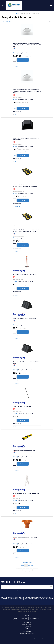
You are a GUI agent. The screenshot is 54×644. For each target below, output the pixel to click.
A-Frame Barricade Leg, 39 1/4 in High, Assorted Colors (26, 494)
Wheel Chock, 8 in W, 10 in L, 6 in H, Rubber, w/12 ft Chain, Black (27, 362)
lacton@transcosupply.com (27, 634)
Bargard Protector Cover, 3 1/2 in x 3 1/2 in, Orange (25, 537)
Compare (17, 67)
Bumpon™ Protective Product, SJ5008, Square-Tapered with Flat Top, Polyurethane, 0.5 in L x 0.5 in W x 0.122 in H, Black (27, 91)
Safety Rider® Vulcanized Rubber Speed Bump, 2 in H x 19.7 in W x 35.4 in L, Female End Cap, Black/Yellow (26, 186)
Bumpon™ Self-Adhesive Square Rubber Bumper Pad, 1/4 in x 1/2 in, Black (27, 139)
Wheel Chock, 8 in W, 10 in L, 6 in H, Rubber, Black (25, 318)
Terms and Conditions (34, 618)
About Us (16, 618)
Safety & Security (25, 13)
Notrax (15, 181)
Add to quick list (17, 63)
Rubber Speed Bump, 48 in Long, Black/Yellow (24, 450)
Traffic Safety (36, 13)
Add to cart (23, 60)
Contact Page (24, 618)
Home (17, 13)
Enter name (2, 585)
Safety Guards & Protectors (26, 53)
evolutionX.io (40, 639)
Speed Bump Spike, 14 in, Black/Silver (22, 407)
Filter (50, 21)
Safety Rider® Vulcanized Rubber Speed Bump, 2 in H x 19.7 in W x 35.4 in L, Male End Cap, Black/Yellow (26, 231)
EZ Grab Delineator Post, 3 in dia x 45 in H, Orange (25, 275)
